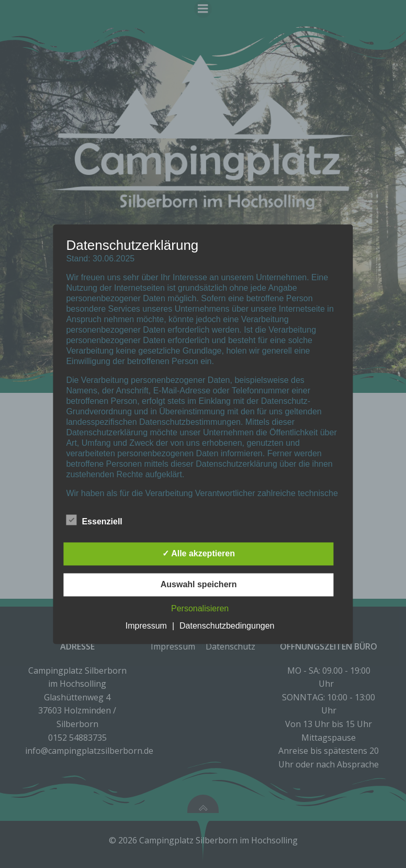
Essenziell (94, 520)
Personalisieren (200, 608)
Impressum (146, 626)
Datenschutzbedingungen (227, 626)
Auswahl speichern (199, 584)
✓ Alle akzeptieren (199, 553)
